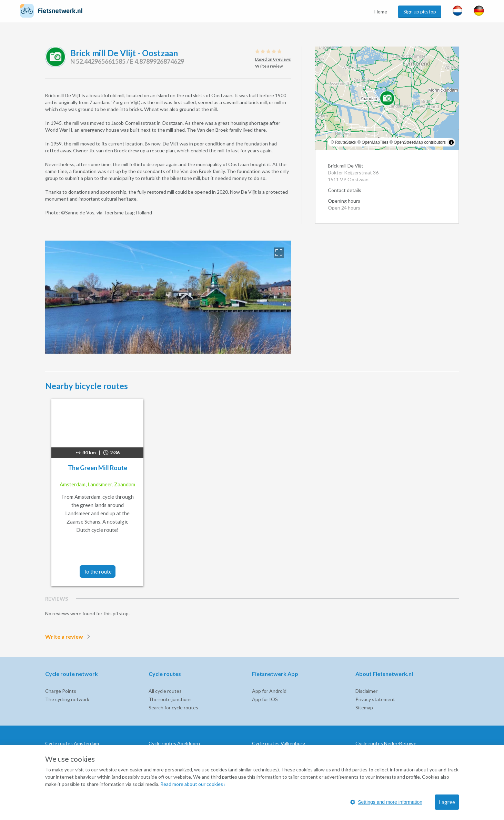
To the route (98, 571)
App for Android (269, 691)
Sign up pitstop (420, 12)
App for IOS (265, 699)
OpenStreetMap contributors (420, 142)
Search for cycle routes (173, 707)
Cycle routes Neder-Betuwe (386, 743)
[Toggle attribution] (451, 142)
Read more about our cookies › (193, 784)
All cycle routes (165, 691)
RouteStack (346, 142)
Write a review (69, 637)
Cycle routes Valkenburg (279, 743)
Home (381, 12)
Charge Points (61, 691)
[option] (168, 297)
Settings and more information (386, 802)
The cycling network (67, 699)
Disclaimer (366, 691)
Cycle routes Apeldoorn (174, 743)
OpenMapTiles (375, 142)
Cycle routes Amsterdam (72, 743)
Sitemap (364, 707)
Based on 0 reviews (273, 59)
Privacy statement (375, 699)
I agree (447, 802)
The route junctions (170, 699)
